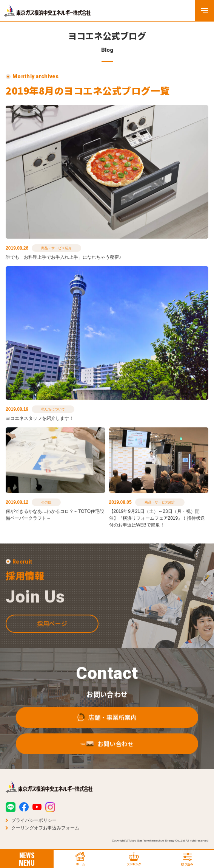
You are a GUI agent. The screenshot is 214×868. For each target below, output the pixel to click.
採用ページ (52, 633)
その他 (46, 502)
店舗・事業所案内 (107, 727)
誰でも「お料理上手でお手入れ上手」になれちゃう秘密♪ (63, 257)
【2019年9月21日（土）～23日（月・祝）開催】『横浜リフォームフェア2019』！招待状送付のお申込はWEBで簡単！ (157, 518)
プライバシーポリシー (34, 820)
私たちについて (53, 409)
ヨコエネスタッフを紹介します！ (40, 418)
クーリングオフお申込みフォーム (45, 828)
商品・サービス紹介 (56, 248)
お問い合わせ (107, 753)
